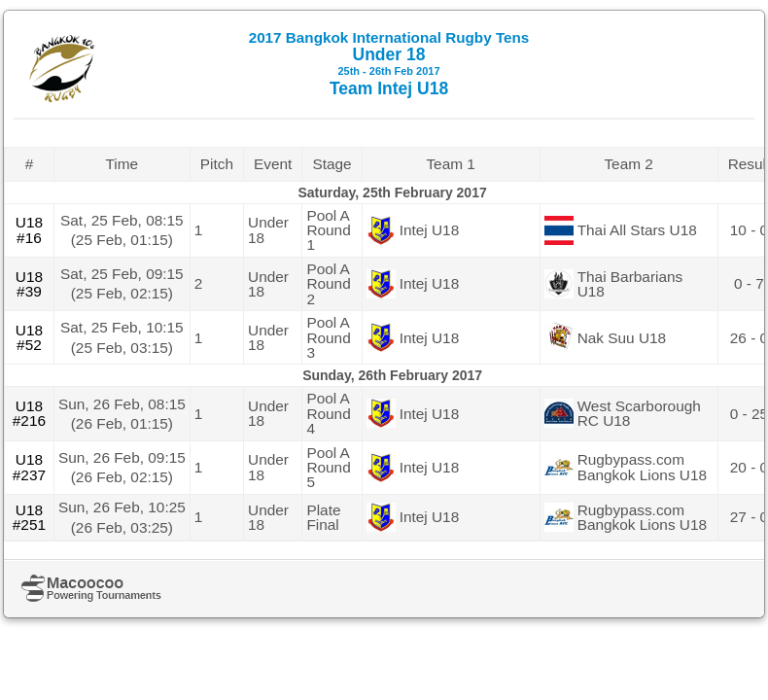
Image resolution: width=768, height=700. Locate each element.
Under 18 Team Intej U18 (389, 64)
